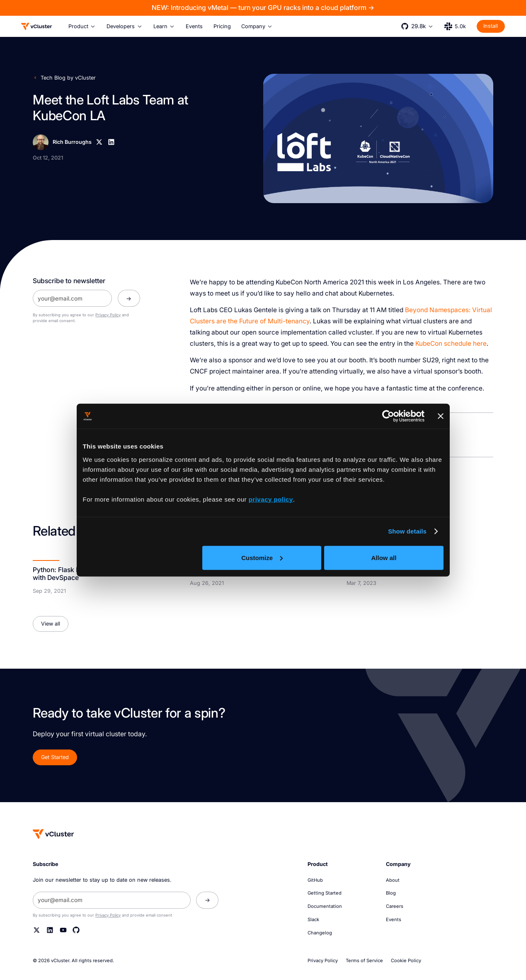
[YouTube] (63, 930)
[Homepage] (53, 834)
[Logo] (37, 26)
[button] (82, 26)
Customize (262, 557)
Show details (407, 531)
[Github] (76, 930)
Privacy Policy (108, 315)
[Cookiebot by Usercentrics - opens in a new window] (388, 416)
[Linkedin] (111, 142)
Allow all (384, 557)
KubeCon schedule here (451, 343)
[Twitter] (37, 930)
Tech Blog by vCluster (68, 78)
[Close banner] (441, 416)
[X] (99, 142)
